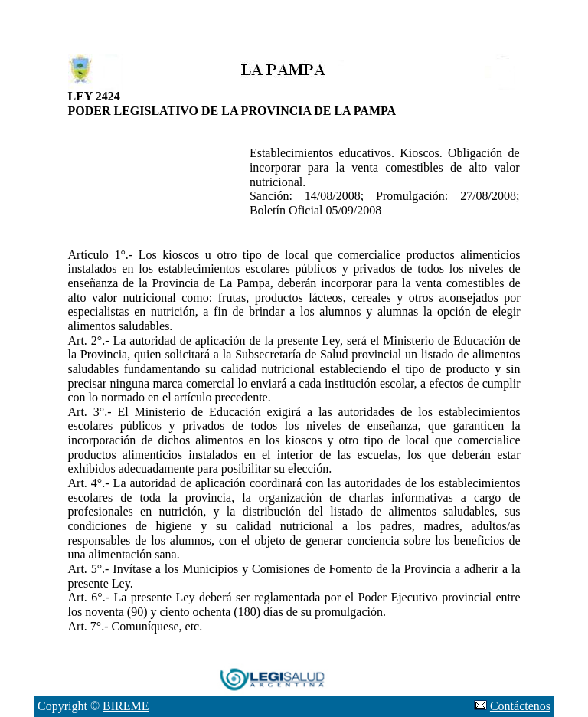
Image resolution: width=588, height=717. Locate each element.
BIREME (126, 706)
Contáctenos (520, 706)
